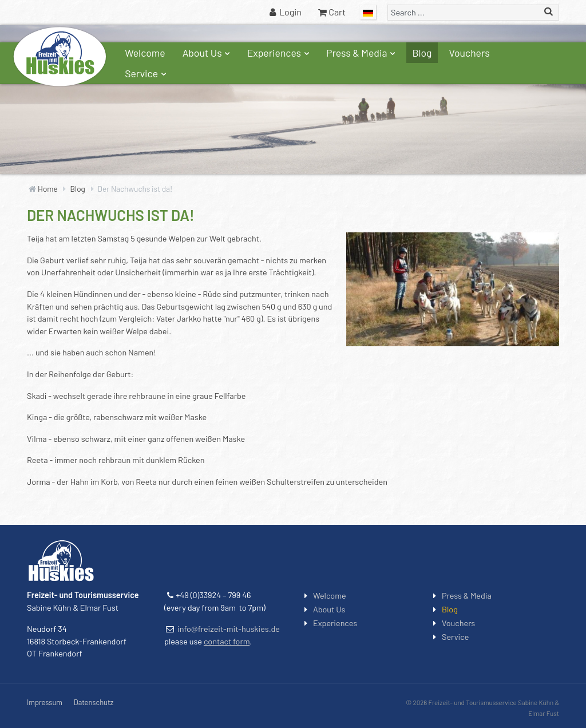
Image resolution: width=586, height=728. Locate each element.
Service (147, 73)
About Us (208, 53)
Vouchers (470, 53)
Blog (422, 53)
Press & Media (362, 53)
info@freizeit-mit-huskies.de (229, 629)
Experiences (280, 53)
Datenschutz (94, 702)
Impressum (45, 702)
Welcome (145, 53)
